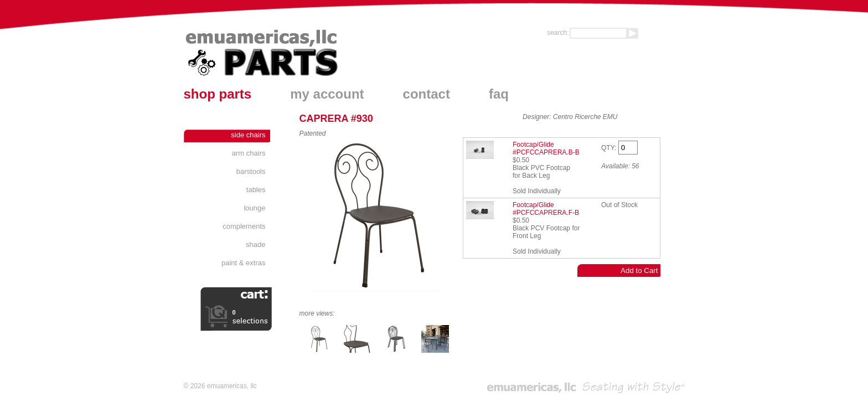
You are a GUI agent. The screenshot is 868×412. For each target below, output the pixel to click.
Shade (255, 244)
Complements (244, 226)
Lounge (254, 208)
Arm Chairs (249, 153)
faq (499, 94)
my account (327, 94)
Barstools (251, 171)
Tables (256, 190)
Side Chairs (248, 135)
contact (427, 94)
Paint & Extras (244, 263)
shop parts (218, 94)
